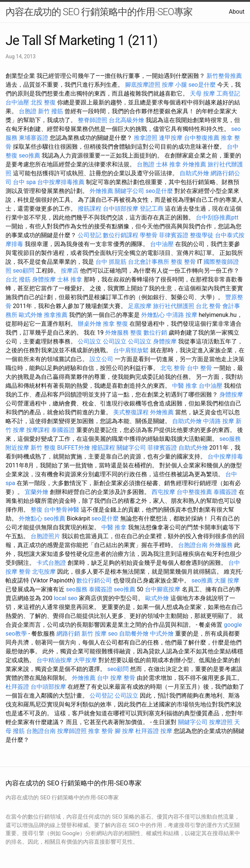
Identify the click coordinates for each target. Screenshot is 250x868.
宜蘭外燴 (37, 492)
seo (113, 634)
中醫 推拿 (185, 386)
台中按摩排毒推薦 (61, 182)
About (237, 12)
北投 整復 (43, 102)
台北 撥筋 (18, 279)
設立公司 (101, 359)
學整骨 (149, 235)
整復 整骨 (183, 262)
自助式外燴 (194, 173)
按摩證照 (221, 722)
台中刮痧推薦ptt (217, 217)
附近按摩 (17, 448)
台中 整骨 (199, 368)
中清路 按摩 (182, 315)
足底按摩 (140, 306)
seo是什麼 (202, 85)
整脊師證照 (93, 120)
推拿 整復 (115, 324)
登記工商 (152, 209)
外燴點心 (153, 315)
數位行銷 (155, 333)
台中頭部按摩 (121, 209)
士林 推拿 (169, 164)
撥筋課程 (90, 209)
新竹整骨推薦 (224, 76)
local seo (66, 598)
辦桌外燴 (90, 324)
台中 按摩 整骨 (116, 678)
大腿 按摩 (227, 580)
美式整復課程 (131, 412)
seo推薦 (29, 155)
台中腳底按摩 (163, 589)
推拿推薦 (56, 315)
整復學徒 (202, 235)
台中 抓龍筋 (111, 262)
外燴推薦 (194, 164)
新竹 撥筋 (51, 111)
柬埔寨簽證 (34, 138)
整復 (136, 333)
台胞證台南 (193, 545)
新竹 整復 (43, 448)
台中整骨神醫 (62, 510)
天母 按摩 (202, 94)
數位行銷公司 (94, 580)
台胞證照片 (45, 536)
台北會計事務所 (149, 262)
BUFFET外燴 (74, 448)
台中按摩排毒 (225, 457)
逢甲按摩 (171, 138)
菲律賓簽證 (174, 235)
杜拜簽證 (17, 687)
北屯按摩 (44, 572)
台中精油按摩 (54, 660)
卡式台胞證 (51, 563)
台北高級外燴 (126, 120)
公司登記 (90, 235)
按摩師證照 (72, 731)
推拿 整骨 (101, 731)
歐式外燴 (31, 315)
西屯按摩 (163, 492)
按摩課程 (38, 430)
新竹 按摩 (94, 634)
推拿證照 (146, 138)
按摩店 (70, 271)
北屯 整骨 (173, 368)
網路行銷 (68, 634)
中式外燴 (162, 634)
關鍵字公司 (129, 191)
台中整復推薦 (202, 138)
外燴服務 (117, 333)
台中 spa (24, 182)
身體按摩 (44, 279)
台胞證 (28, 111)
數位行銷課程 (121, 235)
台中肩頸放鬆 (131, 350)
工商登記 (228, 94)
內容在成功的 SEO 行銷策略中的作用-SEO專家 (99, 12)
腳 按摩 (124, 731)
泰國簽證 (63, 430)
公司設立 (90, 341)
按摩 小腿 (174, 85)
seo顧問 (24, 271)
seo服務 (230, 439)
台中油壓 (17, 102)
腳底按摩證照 (143, 85)
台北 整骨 (208, 306)
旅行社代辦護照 (174, 306)
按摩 (166, 731)
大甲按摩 (85, 660)
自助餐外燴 (134, 634)
